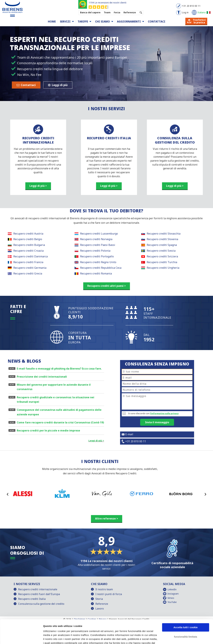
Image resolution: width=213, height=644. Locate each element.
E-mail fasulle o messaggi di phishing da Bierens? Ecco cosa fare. (59, 369)
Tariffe (83, 22)
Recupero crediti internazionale (38, 589)
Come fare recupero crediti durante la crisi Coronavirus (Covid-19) (60, 422)
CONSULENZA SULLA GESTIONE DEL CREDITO (175, 140)
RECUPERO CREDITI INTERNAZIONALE (38, 140)
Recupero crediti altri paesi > (107, 286)
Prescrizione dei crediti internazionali (42, 377)
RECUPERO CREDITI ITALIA (109, 138)
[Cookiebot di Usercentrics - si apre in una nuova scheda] (21, 638)
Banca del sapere (90, 12)
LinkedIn (172, 589)
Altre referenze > (107, 519)
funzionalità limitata (186, 614)
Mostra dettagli (52, 638)
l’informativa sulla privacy (164, 413)
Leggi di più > (38, 186)
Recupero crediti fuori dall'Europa (39, 594)
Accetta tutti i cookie (186, 605)
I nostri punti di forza (109, 594)
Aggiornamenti (129, 22)
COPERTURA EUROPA (80, 337)
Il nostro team (104, 589)
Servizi (65, 22)
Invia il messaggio (157, 422)
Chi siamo (102, 22)
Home (52, 22)
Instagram (173, 594)
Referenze (130, 12)
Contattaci (157, 22)
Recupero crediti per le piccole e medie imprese (48, 430)
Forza (117, 12)
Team (107, 12)
